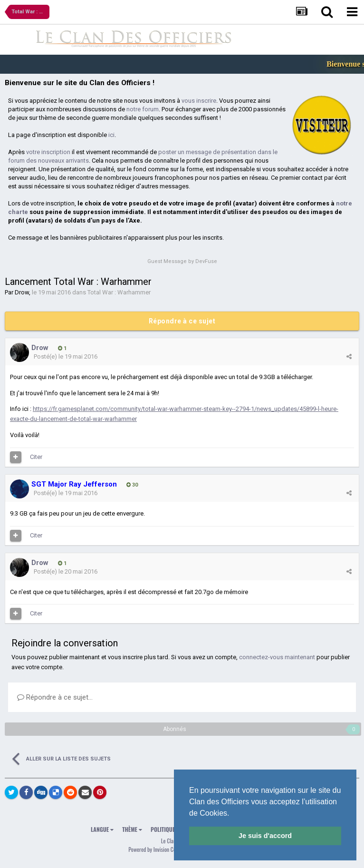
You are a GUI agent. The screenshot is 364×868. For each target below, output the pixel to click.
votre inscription (48, 152)
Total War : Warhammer (119, 292)
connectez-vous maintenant (277, 657)
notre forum (143, 109)
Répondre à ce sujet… (55, 697)
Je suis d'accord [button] (265, 836)
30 (132, 485)
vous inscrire (199, 101)
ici (111, 135)
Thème (132, 829)
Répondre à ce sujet (182, 321)
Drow (22, 292)
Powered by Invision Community (161, 849)
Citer (36, 457)
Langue (102, 829)
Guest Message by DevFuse (182, 261)
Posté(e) (66, 356)
